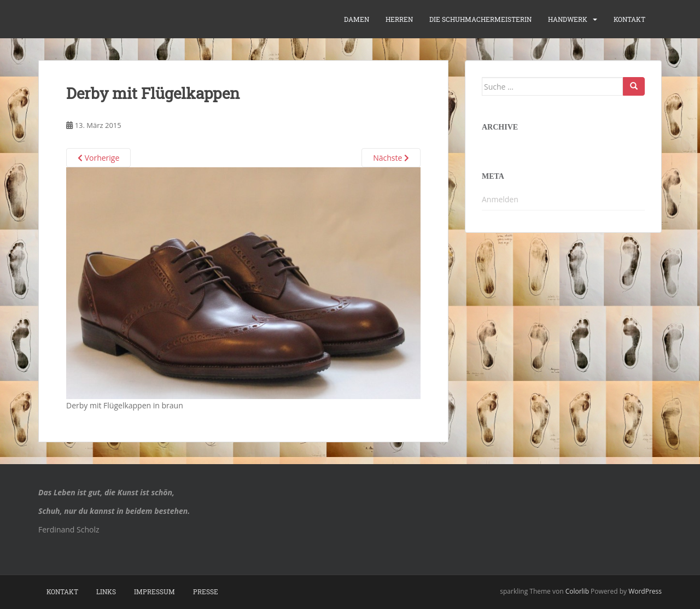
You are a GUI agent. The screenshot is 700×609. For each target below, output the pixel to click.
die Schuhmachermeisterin (480, 19)
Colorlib (577, 591)
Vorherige (98, 158)
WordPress (645, 591)
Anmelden (500, 199)
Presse (206, 592)
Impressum (154, 592)
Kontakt (629, 19)
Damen (357, 19)
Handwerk (568, 19)
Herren (399, 19)
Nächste (391, 158)
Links (106, 592)
